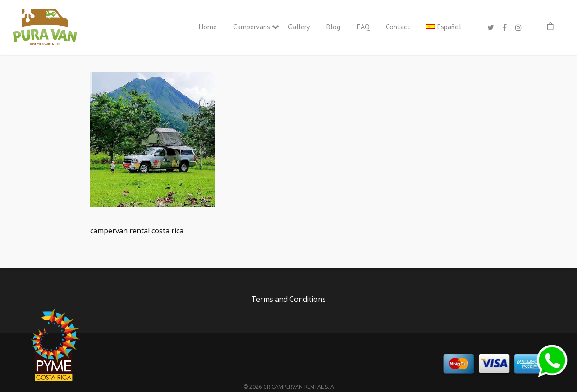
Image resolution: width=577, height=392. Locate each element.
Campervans (252, 27)
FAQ (363, 27)
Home (208, 27)
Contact (398, 27)
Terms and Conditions (288, 299)
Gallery (299, 27)
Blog (333, 27)
